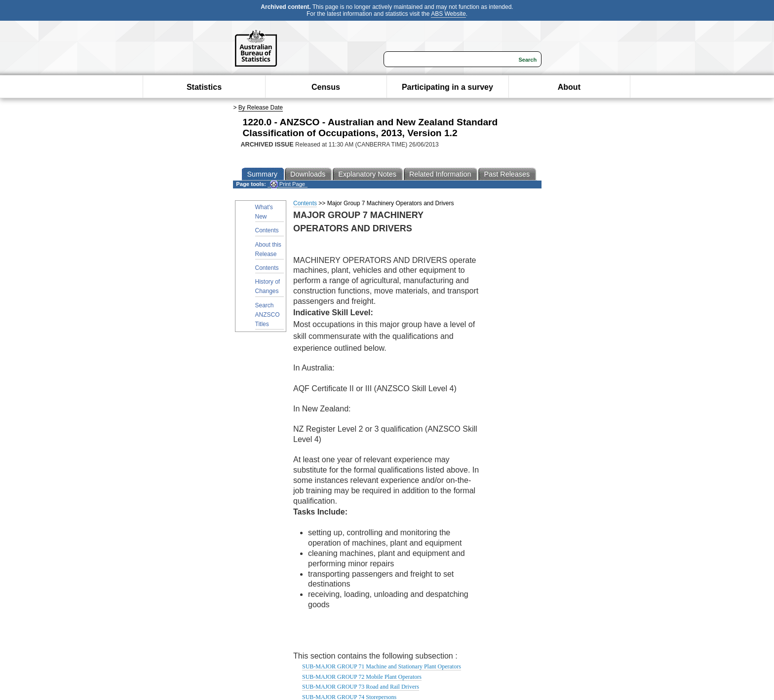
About (569, 87)
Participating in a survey (447, 87)
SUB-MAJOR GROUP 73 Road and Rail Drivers (361, 687)
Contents (267, 230)
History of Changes (268, 286)
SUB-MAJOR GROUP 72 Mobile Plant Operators (362, 677)
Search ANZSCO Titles (268, 315)
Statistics (204, 87)
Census (326, 87)
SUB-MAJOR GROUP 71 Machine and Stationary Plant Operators (382, 666)
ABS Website (448, 14)
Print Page (288, 184)
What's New (264, 212)
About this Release (268, 249)
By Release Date (261, 108)
